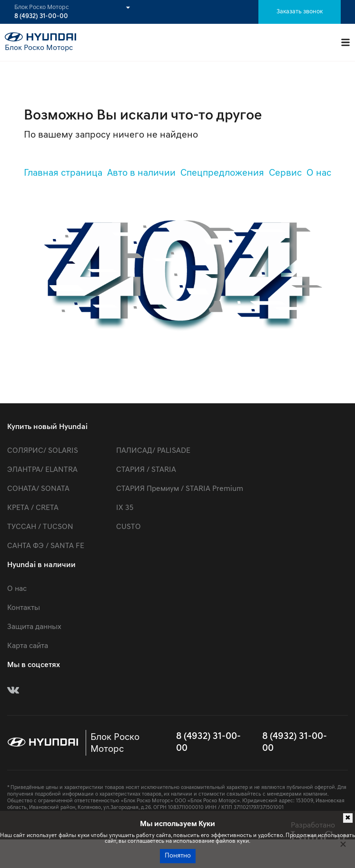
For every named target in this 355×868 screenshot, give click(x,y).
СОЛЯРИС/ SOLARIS (43, 451)
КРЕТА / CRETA (33, 508)
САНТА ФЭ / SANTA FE (46, 546)
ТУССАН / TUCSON (40, 527)
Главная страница (63, 173)
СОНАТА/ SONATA (38, 489)
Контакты (24, 608)
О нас (319, 173)
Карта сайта (28, 646)
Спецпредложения (222, 173)
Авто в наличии (141, 173)
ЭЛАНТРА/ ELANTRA (42, 470)
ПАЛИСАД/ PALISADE (153, 451)
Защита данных (34, 627)
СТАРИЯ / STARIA (146, 470)
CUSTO (128, 527)
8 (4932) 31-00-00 (41, 17)
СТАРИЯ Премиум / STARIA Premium (180, 489)
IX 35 (125, 508)
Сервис (285, 173)
